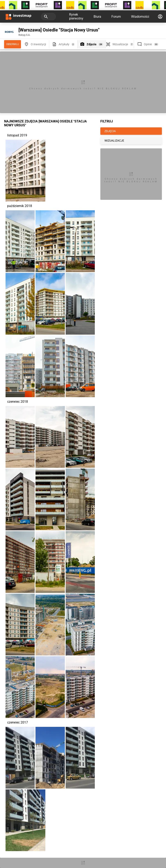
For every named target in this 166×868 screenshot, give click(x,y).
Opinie (148, 44)
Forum (116, 17)
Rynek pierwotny (76, 16)
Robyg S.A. (24, 35)
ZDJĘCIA (110, 131)
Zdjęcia (92, 44)
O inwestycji (38, 44)
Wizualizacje (120, 44)
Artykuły (64, 44)
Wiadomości (140, 17)
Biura (97, 17)
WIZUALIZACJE (114, 141)
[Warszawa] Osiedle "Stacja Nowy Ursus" (59, 30)
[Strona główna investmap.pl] (18, 16)
